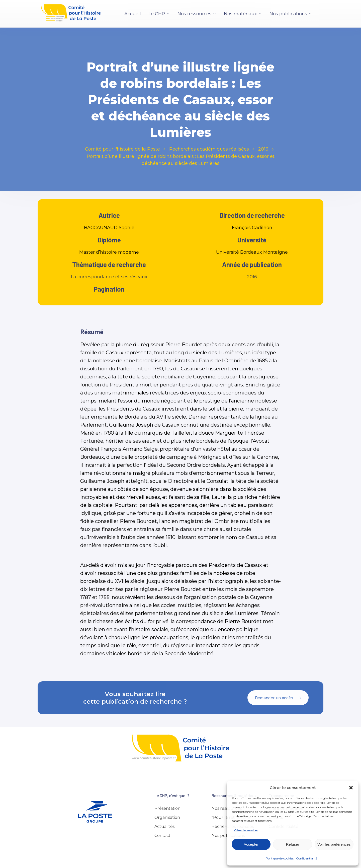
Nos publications (288, 14)
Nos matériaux (240, 14)
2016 (252, 277)
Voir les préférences (334, 844)
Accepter (251, 844)
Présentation (167, 808)
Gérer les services (246, 830)
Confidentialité (307, 858)
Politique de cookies (280, 858)
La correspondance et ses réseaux (109, 277)
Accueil (133, 14)
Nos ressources (194, 14)
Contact (162, 836)
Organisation (167, 817)
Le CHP (157, 14)
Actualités (164, 826)
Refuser (293, 844)
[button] (351, 788)
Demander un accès (278, 698)
